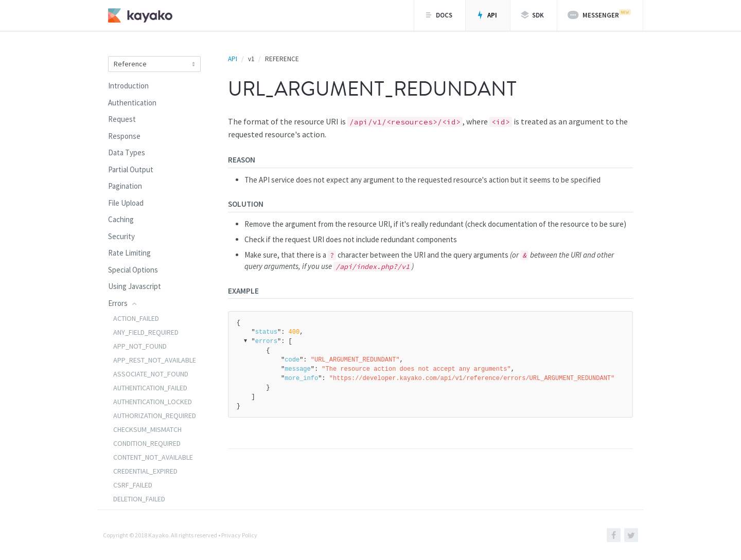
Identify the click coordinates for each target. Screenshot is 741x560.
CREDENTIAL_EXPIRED (145, 471)
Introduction (128, 86)
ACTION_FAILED (136, 318)
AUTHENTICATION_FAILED (150, 388)
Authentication (132, 103)
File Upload (126, 203)
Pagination (125, 186)
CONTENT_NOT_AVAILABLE (153, 457)
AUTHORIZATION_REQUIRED (155, 416)
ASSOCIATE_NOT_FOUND (151, 374)
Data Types (127, 152)
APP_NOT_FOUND (140, 346)
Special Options (133, 270)
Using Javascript (135, 286)
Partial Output (131, 169)
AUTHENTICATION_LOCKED (153, 402)
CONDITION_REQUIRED (147, 443)
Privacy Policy (239, 535)
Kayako (158, 535)
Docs (438, 15)
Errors (123, 303)
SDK (532, 15)
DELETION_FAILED (139, 499)
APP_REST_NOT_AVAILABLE (155, 360)
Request (122, 119)
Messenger (599, 14)
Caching (121, 219)
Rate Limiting (129, 253)
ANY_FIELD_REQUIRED (146, 332)
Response (124, 136)
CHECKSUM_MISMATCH (147, 429)
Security (121, 236)
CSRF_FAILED (133, 485)
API (487, 15)
